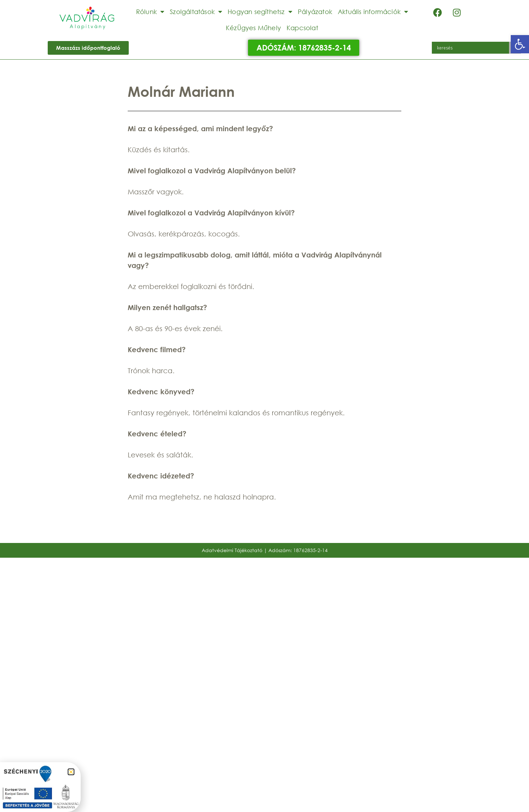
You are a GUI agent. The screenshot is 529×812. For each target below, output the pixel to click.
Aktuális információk (373, 12)
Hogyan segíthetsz (260, 12)
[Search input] (472, 48)
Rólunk (150, 12)
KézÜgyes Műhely (253, 28)
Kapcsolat (302, 28)
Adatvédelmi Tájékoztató (232, 550)
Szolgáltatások (196, 12)
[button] (520, 44)
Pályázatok (315, 12)
